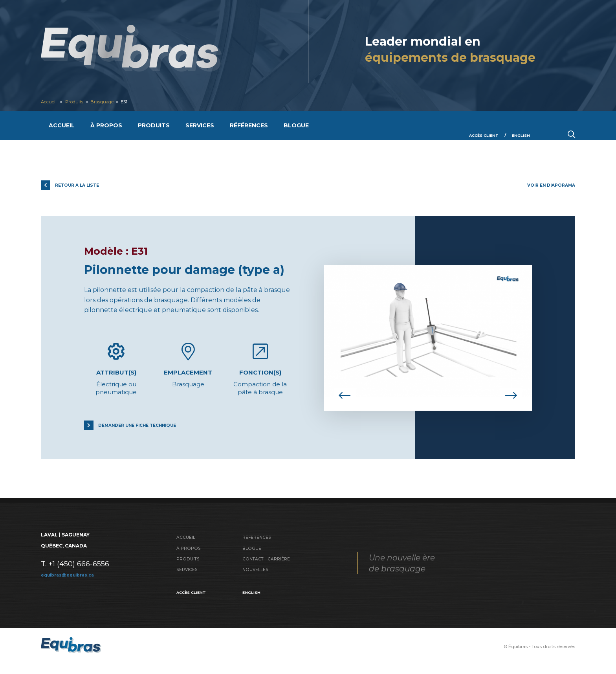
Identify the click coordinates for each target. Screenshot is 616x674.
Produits (79, 101)
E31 (136, 101)
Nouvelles (257, 577)
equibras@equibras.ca (71, 581)
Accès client (478, 135)
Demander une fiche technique (146, 431)
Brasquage (111, 101)
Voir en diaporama (548, 185)
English (519, 135)
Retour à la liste (82, 185)
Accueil (50, 101)
